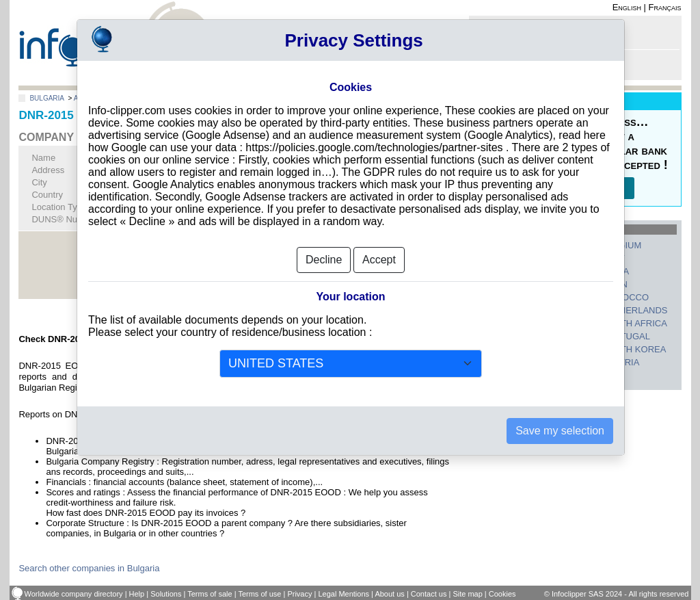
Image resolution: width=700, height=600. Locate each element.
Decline (324, 260)
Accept (379, 260)
